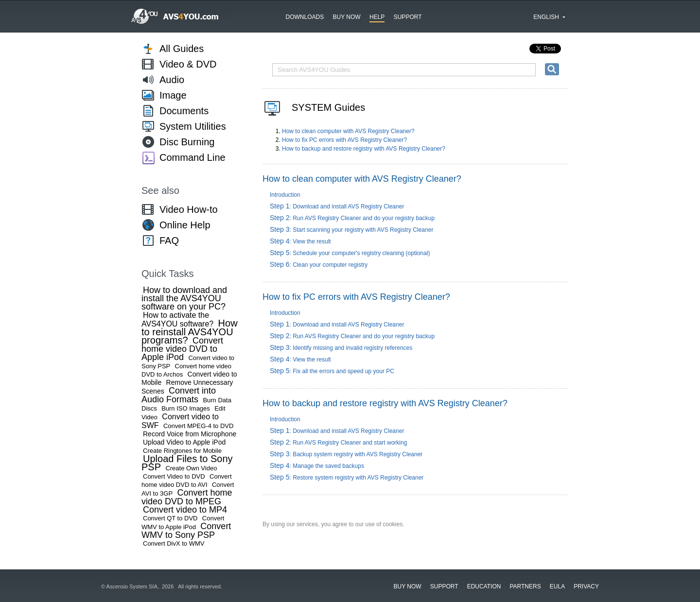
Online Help (185, 225)
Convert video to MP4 (185, 510)
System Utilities (193, 126)
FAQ (169, 241)
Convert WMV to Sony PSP (186, 531)
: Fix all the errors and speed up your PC (332, 371)
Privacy (586, 586)
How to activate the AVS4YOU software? (177, 319)
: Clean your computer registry (319, 265)
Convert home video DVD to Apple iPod (182, 349)
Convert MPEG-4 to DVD (199, 426)
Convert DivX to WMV (174, 543)
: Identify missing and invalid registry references (341, 348)
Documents (184, 111)
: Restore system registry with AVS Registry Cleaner (347, 478)
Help (377, 17)
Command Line (192, 157)
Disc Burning (187, 142)
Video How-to (189, 209)
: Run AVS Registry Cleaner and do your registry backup (352, 218)
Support (408, 17)
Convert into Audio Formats (179, 395)
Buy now (347, 17)
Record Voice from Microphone (190, 434)
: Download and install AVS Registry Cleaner (337, 206)
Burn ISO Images (186, 408)
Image (173, 95)
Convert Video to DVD (174, 476)
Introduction (285, 195)
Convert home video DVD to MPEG (187, 497)
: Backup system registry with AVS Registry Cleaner (346, 454)
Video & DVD (188, 64)
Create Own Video (191, 468)
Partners (525, 586)
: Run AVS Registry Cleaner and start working (338, 443)
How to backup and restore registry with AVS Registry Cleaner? (364, 149)
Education (484, 586)
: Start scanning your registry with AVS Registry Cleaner (351, 230)
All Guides (182, 49)
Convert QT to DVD (170, 518)
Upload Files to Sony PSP (187, 463)
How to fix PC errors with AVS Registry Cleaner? (344, 140)
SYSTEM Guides (328, 107)
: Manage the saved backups (317, 466)
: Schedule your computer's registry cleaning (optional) (350, 253)
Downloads (305, 17)
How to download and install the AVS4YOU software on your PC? (184, 298)
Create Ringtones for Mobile (182, 451)
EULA (557, 586)
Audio (172, 80)
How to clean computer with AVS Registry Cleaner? (348, 131)
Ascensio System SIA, (133, 586)
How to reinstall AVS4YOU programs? (190, 332)
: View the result (300, 241)
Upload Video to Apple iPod (184, 442)
